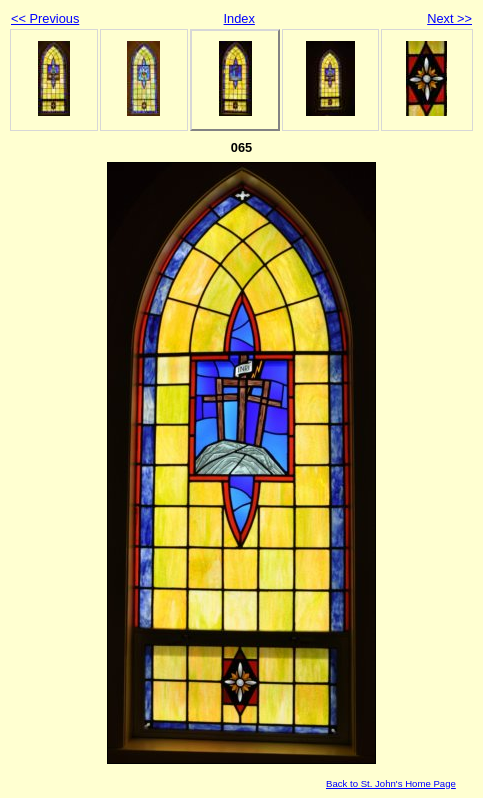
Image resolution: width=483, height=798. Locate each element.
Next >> (449, 18)
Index (239, 18)
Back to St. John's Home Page (391, 783)
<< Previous (45, 18)
